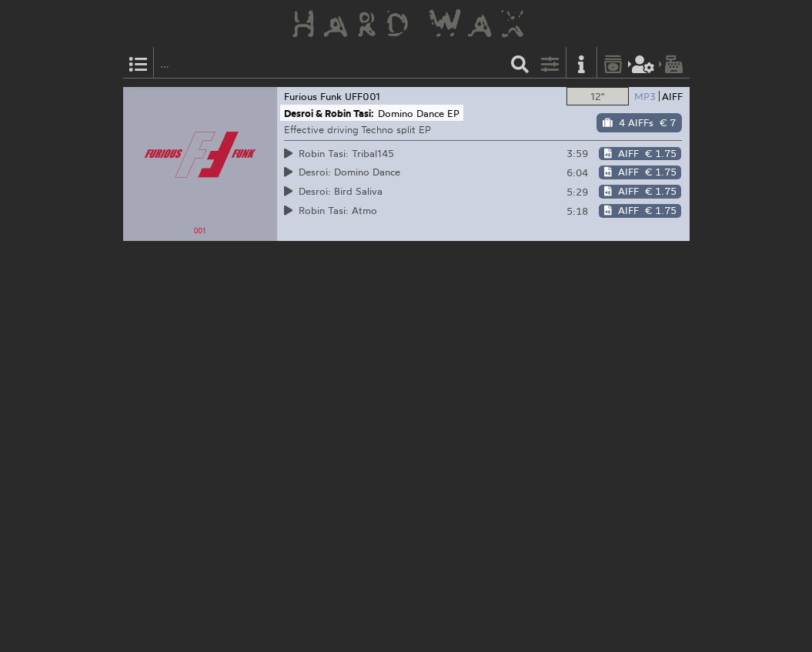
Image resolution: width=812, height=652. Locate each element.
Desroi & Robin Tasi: (329, 113)
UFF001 (363, 96)
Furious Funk (313, 96)
